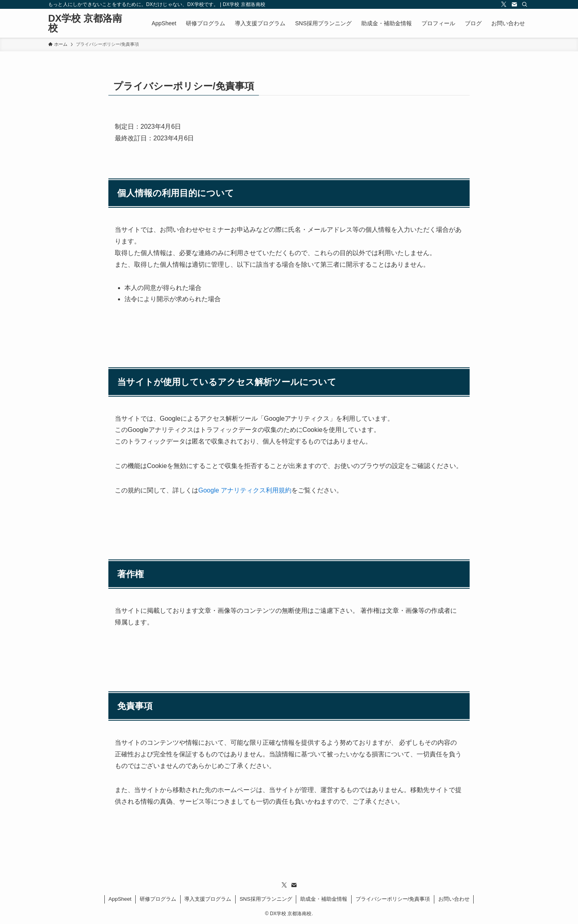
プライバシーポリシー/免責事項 (393, 899)
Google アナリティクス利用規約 (245, 490)
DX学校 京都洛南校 (85, 23)
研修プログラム (158, 899)
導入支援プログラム (208, 899)
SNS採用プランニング (266, 899)
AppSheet (120, 899)
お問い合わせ (454, 899)
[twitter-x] (504, 4)
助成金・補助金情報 (324, 899)
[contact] (514, 4)
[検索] (525, 4)
